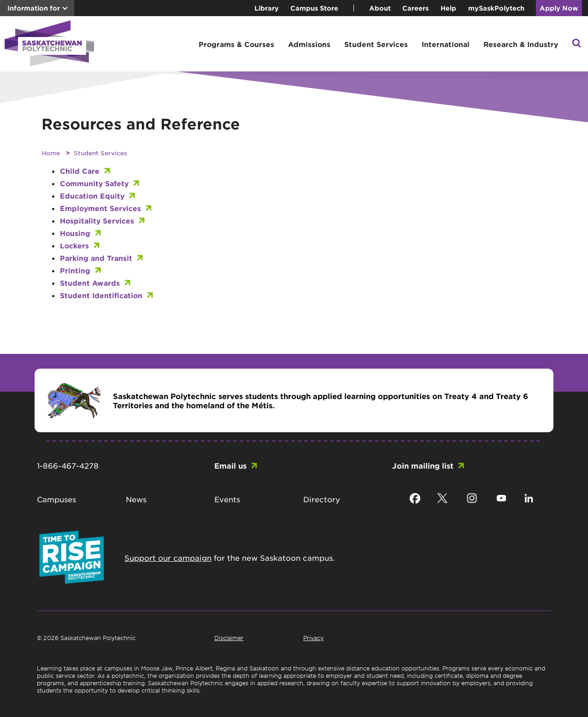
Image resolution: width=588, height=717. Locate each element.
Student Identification (101, 295)
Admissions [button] (309, 44)
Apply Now (559, 8)
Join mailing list (423, 465)
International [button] (446, 44)
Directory (322, 499)
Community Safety (94, 183)
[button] (576, 44)
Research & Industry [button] (521, 44)
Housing (75, 233)
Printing (75, 270)
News (136, 499)
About (380, 8)
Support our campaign (168, 558)
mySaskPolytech (496, 8)
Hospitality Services (97, 220)
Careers (415, 8)
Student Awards (90, 283)
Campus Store (314, 8)
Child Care (80, 171)
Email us (230, 465)
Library (267, 8)
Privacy (313, 638)
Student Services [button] (376, 44)
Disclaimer (229, 638)
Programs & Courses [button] (236, 44)
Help (448, 8)
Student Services (100, 153)
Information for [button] (34, 8)
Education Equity (92, 196)
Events (227, 499)
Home (51, 153)
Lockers (74, 245)
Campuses (56, 499)
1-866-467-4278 (68, 465)
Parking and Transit (96, 258)
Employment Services (100, 208)
